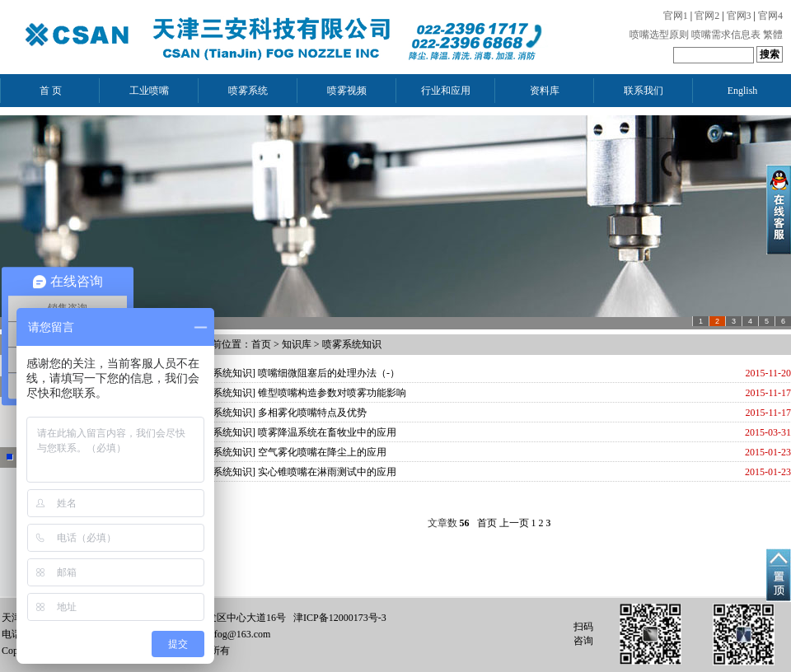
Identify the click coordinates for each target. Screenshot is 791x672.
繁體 (773, 35)
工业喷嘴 (149, 91)
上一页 (514, 523)
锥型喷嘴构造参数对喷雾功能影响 (332, 393)
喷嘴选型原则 (659, 35)
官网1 (676, 16)
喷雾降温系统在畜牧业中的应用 (327, 432)
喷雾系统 (248, 91)
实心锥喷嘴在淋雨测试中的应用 (327, 472)
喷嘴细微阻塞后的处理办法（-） (329, 373)
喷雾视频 (347, 91)
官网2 (707, 16)
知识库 (297, 344)
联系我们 (644, 91)
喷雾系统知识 (352, 344)
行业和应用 (446, 91)
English (743, 91)
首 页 (51, 91)
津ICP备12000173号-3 (340, 618)
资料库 (545, 91)
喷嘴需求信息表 (726, 35)
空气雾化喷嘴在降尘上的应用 (322, 452)
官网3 (739, 16)
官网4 (770, 16)
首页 (261, 344)
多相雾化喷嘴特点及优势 (312, 413)
